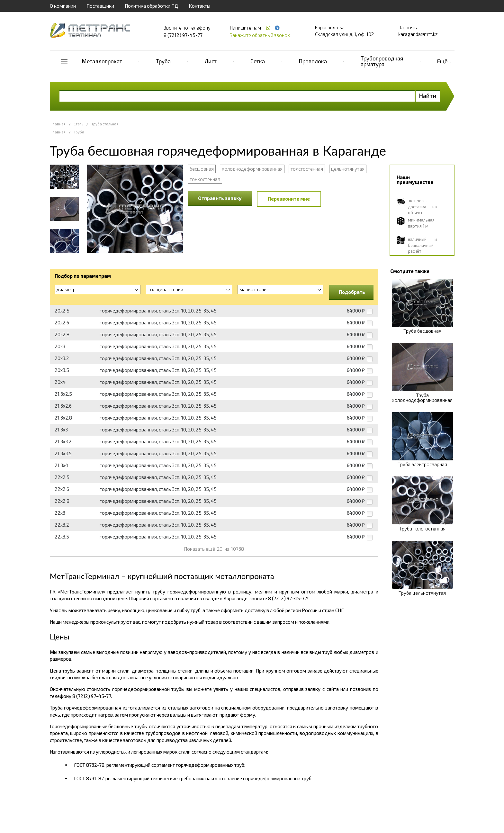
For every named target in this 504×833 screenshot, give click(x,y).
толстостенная (307, 169)
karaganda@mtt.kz (418, 34)
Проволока (313, 61)
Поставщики (100, 6)
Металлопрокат (102, 61)
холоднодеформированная (252, 169)
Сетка (258, 61)
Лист (211, 61)
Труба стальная (105, 124)
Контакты (199, 6)
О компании (63, 6)
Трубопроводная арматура (382, 61)
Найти (428, 96)
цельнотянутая (348, 169)
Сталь (78, 124)
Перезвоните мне (289, 199)
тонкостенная (205, 179)
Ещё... (444, 61)
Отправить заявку (220, 198)
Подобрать (352, 292)
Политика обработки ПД (151, 6)
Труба (163, 61)
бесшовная (202, 169)
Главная (59, 124)
